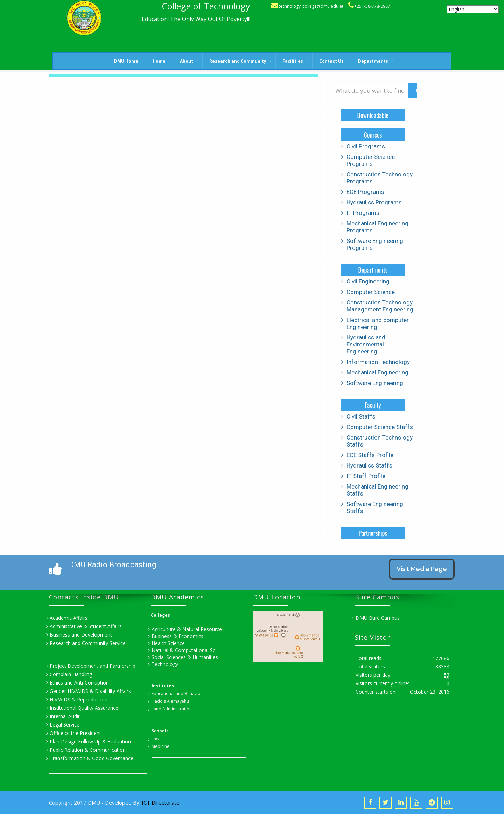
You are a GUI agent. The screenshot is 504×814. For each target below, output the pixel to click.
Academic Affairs (69, 618)
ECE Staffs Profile (370, 455)
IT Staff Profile (366, 476)
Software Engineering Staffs (375, 507)
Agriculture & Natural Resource (187, 629)
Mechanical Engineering (377, 372)
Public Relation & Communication (88, 750)
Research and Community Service (88, 643)
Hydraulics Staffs (369, 465)
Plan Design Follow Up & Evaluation (90, 741)
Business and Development (81, 635)
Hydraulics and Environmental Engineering (366, 344)
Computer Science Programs (371, 160)
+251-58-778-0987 (372, 6)
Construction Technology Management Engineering (380, 306)
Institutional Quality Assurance (84, 708)
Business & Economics (177, 636)
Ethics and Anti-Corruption (79, 683)
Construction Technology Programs (380, 178)
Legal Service (65, 725)
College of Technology (206, 6)
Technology (165, 664)
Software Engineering (375, 383)
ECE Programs (365, 192)
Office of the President (75, 733)
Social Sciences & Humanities (185, 657)
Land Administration (172, 709)
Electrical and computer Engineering (378, 323)
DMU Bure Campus (378, 618)
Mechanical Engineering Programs (377, 227)
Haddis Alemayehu (170, 701)
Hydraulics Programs (374, 202)
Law (155, 739)
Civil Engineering (368, 281)
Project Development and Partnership (93, 666)
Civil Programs (366, 146)
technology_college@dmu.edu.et (311, 6)
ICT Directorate (161, 802)
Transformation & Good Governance (92, 758)
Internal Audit (65, 716)
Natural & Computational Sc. (184, 650)
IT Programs (363, 213)
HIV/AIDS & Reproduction (79, 699)
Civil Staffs (361, 416)
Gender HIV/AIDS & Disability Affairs (90, 691)
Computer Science (371, 292)
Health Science (168, 643)
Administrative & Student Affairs (86, 626)
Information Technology (378, 362)
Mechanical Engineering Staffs (377, 490)
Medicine (160, 746)
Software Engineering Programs (375, 244)
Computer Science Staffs (380, 427)
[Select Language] (473, 9)
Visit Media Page (422, 569)
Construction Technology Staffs (380, 441)
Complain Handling (71, 674)
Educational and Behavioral (179, 693)
